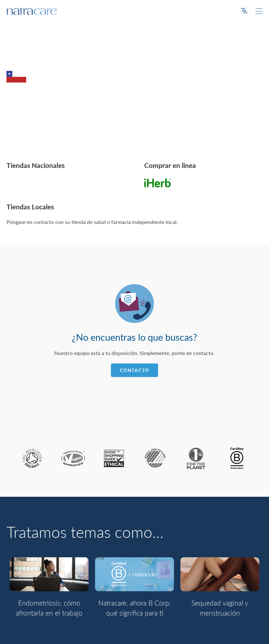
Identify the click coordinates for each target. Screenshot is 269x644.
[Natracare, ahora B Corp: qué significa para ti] (134, 574)
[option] (49, 591)
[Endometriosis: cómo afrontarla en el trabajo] (49, 574)
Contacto (134, 370)
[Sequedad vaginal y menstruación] (220, 574)
